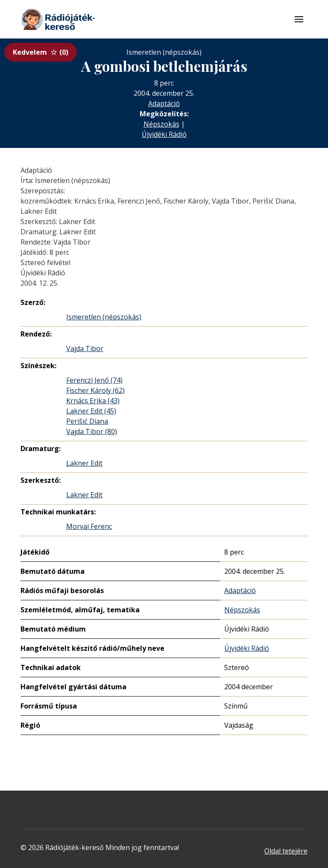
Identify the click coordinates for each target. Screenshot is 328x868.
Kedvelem (41, 52)
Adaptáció (164, 103)
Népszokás (161, 124)
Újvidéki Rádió (164, 134)
